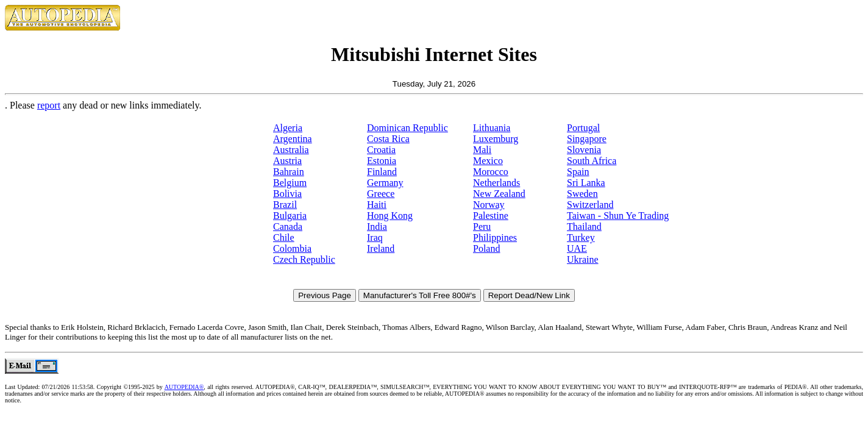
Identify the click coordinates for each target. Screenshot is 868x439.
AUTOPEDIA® (184, 387)
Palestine (491, 216)
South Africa (592, 161)
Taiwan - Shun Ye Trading (618, 216)
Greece (381, 194)
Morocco (491, 172)
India (377, 227)
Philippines (495, 237)
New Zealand (499, 194)
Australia (291, 150)
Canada (288, 227)
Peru (482, 227)
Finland (382, 172)
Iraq (375, 237)
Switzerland (590, 205)
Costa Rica (388, 139)
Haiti (377, 205)
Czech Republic (304, 259)
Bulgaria (290, 216)
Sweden (582, 194)
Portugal (583, 128)
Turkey (581, 237)
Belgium (290, 183)
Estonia (382, 161)
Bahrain (289, 172)
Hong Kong (390, 216)
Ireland (381, 248)
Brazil (285, 205)
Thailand (584, 227)
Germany (385, 183)
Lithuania (492, 128)
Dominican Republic (407, 128)
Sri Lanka (586, 183)
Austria (287, 161)
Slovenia (584, 150)
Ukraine (583, 259)
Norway (489, 205)
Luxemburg (496, 139)
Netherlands (496, 183)
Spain (578, 172)
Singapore (587, 139)
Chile (284, 237)
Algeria (288, 128)
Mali (482, 150)
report (49, 105)
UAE (577, 248)
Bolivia (287, 194)
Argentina (293, 139)
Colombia (292, 248)
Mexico (488, 161)
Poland (486, 248)
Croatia (381, 150)
